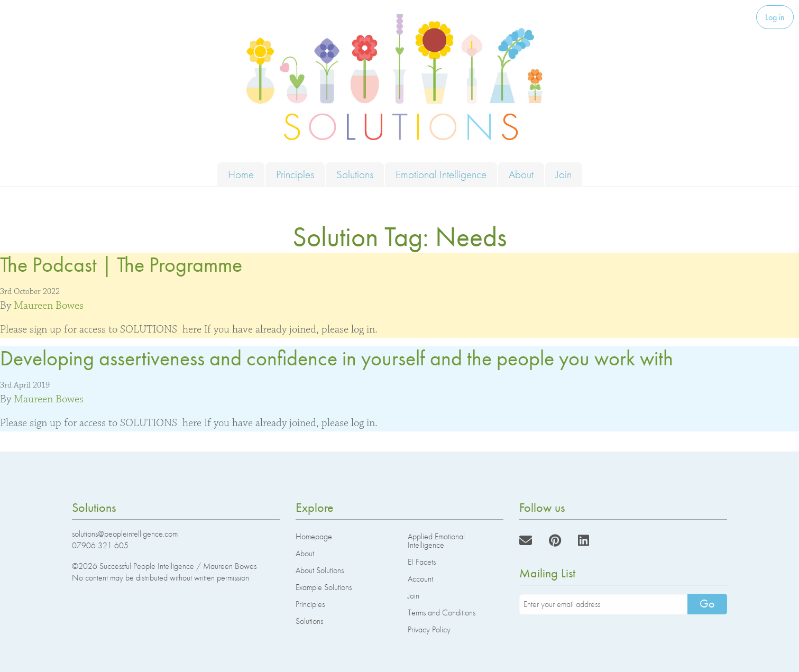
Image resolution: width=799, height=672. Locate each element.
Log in (775, 17)
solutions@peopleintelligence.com (125, 534)
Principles (295, 174)
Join (564, 174)
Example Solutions (324, 587)
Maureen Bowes (49, 306)
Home (241, 174)
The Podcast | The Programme (121, 265)
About (521, 174)
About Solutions (320, 570)
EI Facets (422, 562)
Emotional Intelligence (441, 174)
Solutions (355, 174)
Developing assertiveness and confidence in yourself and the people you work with (337, 358)
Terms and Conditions (442, 613)
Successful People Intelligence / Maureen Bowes (178, 566)
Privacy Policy (429, 629)
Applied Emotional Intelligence (436, 541)
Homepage (314, 536)
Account (420, 579)
